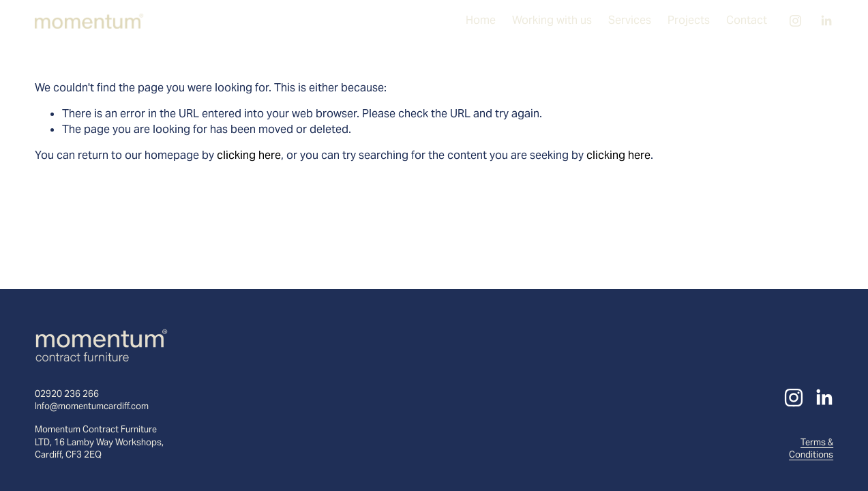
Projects (689, 20)
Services (630, 20)
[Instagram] (795, 21)
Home (481, 20)
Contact (747, 20)
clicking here (249, 155)
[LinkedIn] (826, 21)
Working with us (552, 20)
